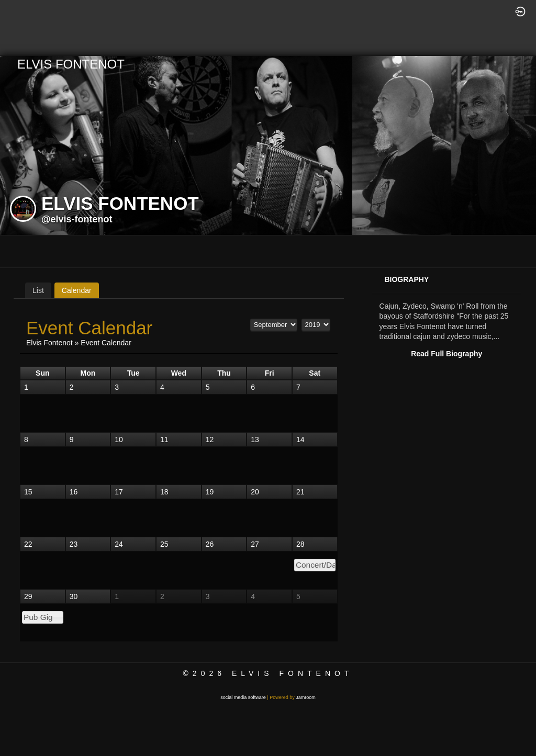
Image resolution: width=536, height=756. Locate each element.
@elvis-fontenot (77, 219)
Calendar (77, 290)
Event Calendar (106, 343)
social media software (243, 697)
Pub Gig (38, 617)
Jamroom (306, 697)
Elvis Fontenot (49, 343)
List (38, 290)
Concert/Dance (316, 565)
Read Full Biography (446, 354)
